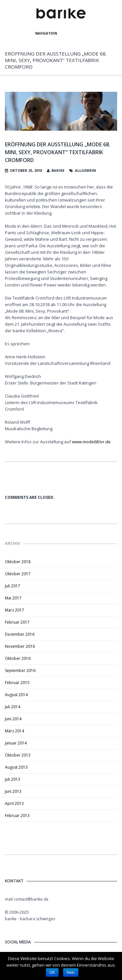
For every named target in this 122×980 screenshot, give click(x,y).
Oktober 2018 (18, 562)
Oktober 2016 (18, 658)
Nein (71, 972)
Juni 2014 (13, 719)
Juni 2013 (13, 791)
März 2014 (14, 731)
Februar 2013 (17, 816)
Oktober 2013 (18, 755)
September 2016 (20, 670)
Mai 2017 (13, 598)
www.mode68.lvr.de (91, 442)
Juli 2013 (13, 779)
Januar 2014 (16, 743)
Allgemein (85, 170)
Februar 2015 (17, 683)
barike (58, 170)
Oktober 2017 (18, 574)
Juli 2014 (13, 707)
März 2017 (14, 610)
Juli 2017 (13, 586)
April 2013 (14, 803)
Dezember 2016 (20, 634)
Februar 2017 (17, 622)
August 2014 (16, 695)
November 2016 (20, 646)
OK (52, 972)
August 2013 (16, 767)
